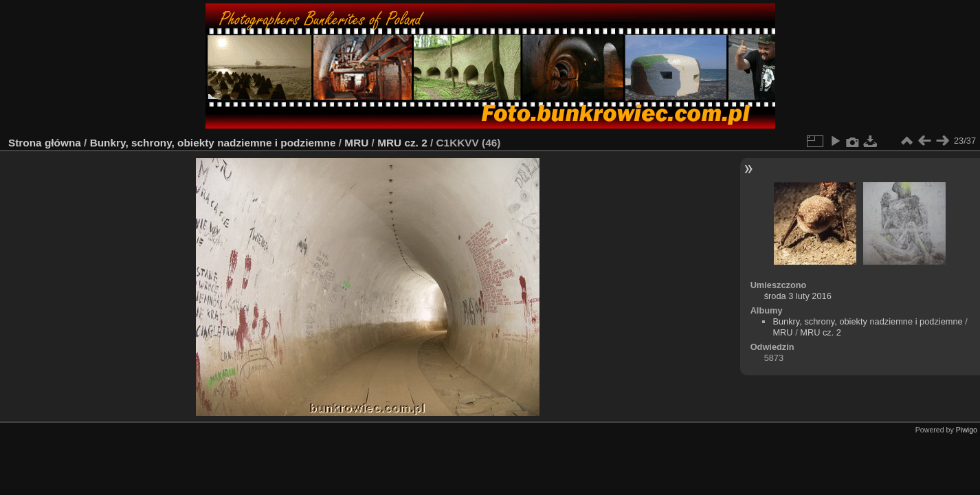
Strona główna (45, 143)
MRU (356, 143)
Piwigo (967, 430)
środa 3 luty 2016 (798, 296)
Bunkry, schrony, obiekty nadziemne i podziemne (213, 143)
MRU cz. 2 (402, 143)
